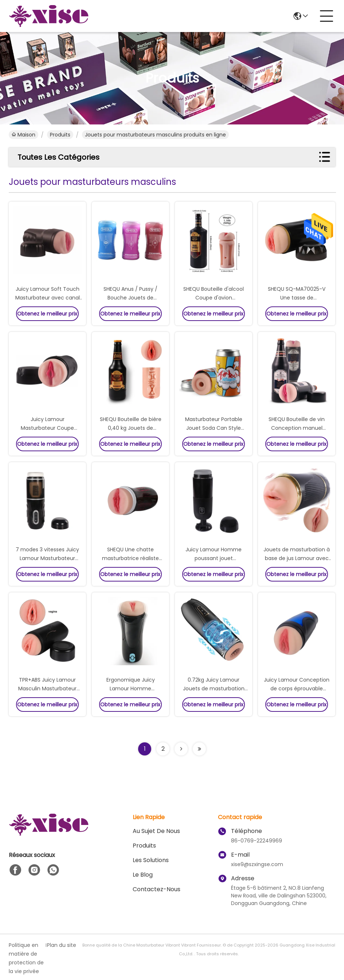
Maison (24, 135)
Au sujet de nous (156, 831)
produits (60, 135)
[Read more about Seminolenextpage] (181, 749)
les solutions (151, 860)
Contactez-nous (157, 889)
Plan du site (62, 945)
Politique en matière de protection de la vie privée (26, 958)
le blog (143, 875)
